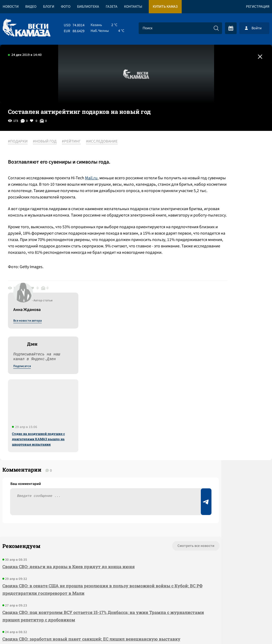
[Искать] (216, 28)
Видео (31, 7)
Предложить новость (219, 442)
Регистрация (258, 7)
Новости (11, 7)
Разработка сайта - (252, 629)
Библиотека (88, 7)
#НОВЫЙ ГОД (50, 142)
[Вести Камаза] (27, 28)
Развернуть (136, 608)
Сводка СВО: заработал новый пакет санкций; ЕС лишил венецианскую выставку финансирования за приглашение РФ (69, 522)
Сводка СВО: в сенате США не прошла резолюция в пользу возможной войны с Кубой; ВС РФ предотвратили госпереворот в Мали (76, 468)
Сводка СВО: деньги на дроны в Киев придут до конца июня (66, 445)
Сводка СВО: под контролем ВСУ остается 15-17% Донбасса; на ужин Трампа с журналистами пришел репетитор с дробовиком (73, 495)
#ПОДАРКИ (23, 142)
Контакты (133, 7)
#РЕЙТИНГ (77, 142)
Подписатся (208, 193)
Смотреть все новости (129, 425)
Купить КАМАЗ (165, 7)
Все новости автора (213, 148)
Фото (66, 7)
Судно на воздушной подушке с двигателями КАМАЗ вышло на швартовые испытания (224, 266)
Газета (112, 7)
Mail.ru (97, 178)
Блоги (49, 7)
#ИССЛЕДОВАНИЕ (107, 142)
